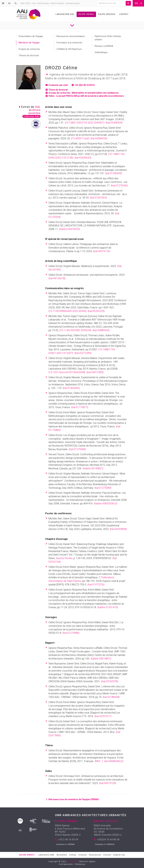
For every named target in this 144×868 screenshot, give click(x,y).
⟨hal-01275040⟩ (119, 186)
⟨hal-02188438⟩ (111, 697)
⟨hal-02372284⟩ (83, 353)
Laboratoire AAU (65, 14)
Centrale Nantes (73, 3)
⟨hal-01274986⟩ (71, 633)
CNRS (28, 3)
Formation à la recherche (69, 43)
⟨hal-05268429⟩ (114, 123)
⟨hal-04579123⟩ (102, 251)
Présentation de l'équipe (31, 36)
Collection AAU (31, 116)
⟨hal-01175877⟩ (80, 407)
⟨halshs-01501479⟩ (108, 607)
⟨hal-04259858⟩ (118, 529)
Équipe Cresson (107, 14)
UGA (34, 3)
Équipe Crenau (86, 14)
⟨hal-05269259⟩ (96, 311)
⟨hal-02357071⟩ (103, 716)
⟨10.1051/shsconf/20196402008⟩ (67, 372)
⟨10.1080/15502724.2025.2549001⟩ (85, 123)
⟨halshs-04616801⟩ (101, 659)
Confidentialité (66, 864)
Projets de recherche (29, 49)
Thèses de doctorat (29, 55)
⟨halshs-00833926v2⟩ (105, 503)
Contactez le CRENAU (66, 844)
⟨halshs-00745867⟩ (93, 468)
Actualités (62, 855)
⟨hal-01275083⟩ (103, 488)
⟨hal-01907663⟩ (98, 198)
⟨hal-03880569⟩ (101, 330)
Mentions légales (87, 861)
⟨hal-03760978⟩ (110, 681)
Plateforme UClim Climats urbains (108, 38)
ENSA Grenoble (57, 3)
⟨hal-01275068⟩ (77, 449)
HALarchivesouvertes (34, 110)
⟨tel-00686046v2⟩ (114, 761)
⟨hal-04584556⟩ (99, 138)
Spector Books (64, 558)
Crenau (73, 855)
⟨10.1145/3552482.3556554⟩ (75, 330)
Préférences (80, 864)
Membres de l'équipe (29, 43)
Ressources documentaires (71, 36)
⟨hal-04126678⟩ (57, 278)
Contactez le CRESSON (105, 844)
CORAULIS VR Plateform (69, 49)
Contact (124, 14)
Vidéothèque (101, 52)
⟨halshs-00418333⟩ (70, 229)
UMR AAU (73, 861)
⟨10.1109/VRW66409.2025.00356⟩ (67, 311)
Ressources (95, 855)
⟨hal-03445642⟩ (83, 158)
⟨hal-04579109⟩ (108, 783)
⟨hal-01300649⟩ (114, 173)
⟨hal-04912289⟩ (95, 372)
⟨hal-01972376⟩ (96, 585)
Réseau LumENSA (104, 46)
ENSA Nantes (43, 3)
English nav (119, 855)
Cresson (83, 855)
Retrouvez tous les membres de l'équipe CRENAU (72, 799)
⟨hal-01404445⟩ (71, 388)
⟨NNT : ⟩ (99, 761)
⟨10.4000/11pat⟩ (80, 138)
